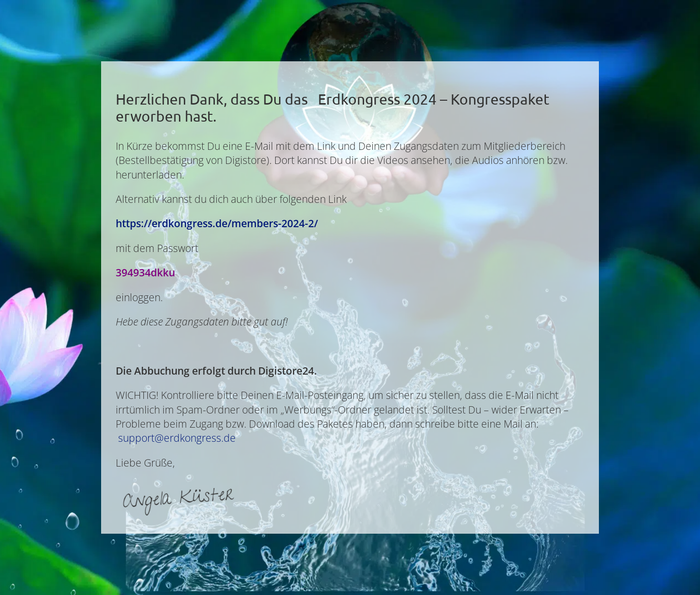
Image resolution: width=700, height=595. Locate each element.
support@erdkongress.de (177, 438)
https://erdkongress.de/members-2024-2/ (217, 223)
